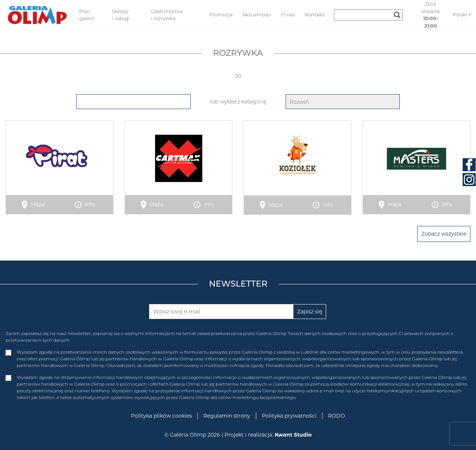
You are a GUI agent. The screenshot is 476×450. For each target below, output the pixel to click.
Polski (460, 15)
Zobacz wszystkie (444, 234)
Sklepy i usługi (121, 15)
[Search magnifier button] (397, 15)
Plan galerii (87, 15)
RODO (337, 416)
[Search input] (365, 15)
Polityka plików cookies (161, 416)
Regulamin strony (227, 416)
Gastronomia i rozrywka (167, 15)
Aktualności (257, 15)
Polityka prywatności (289, 416)
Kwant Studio (293, 435)
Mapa (38, 204)
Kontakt (315, 15)
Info (90, 204)
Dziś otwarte (431, 15)
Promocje (221, 15)
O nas (288, 15)
